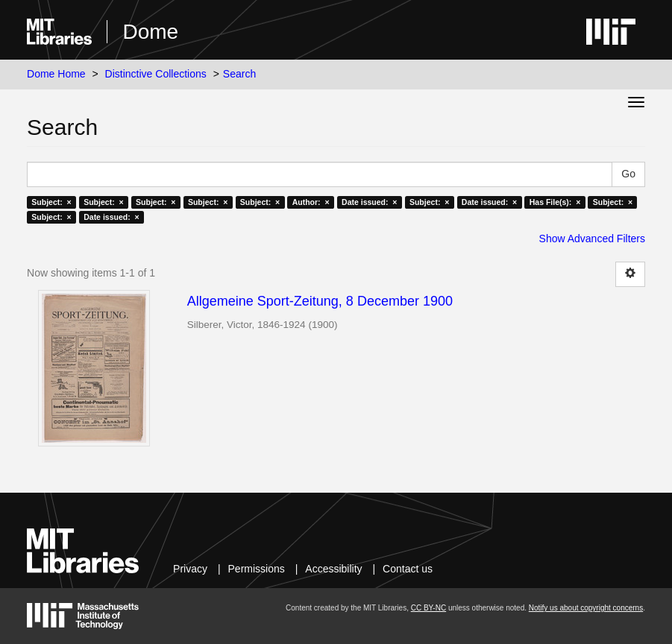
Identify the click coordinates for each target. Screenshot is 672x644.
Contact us (408, 569)
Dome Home (56, 74)
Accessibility (333, 569)
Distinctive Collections (156, 74)
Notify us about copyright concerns (586, 608)
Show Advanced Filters (592, 239)
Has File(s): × (555, 202)
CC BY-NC (428, 608)
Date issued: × (369, 202)
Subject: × (51, 202)
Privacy (190, 569)
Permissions (257, 569)
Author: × (311, 202)
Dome (150, 32)
